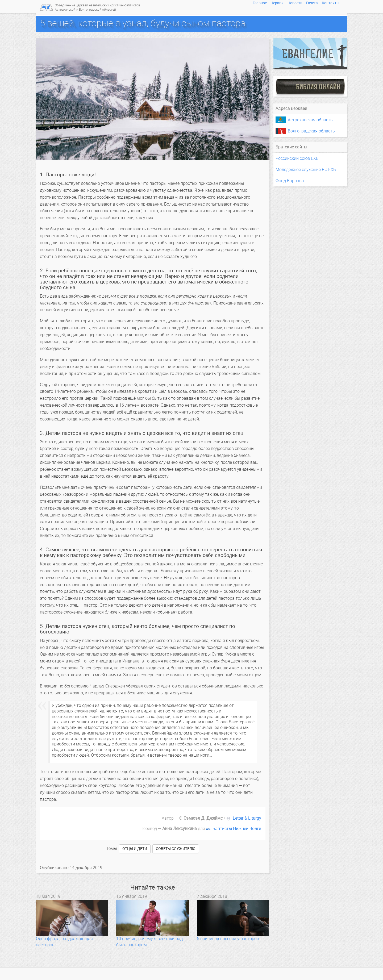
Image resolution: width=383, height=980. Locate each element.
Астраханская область (310, 120)
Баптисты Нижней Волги (237, 829)
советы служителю (176, 849)
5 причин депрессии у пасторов (228, 939)
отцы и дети (135, 849)
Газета (312, 3)
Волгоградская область (311, 131)
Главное (260, 3)
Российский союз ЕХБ (297, 158)
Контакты (331, 3)
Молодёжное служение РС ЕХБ (306, 170)
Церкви (277, 3)
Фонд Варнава (290, 181)
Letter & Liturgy (247, 818)
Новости (295, 3)
